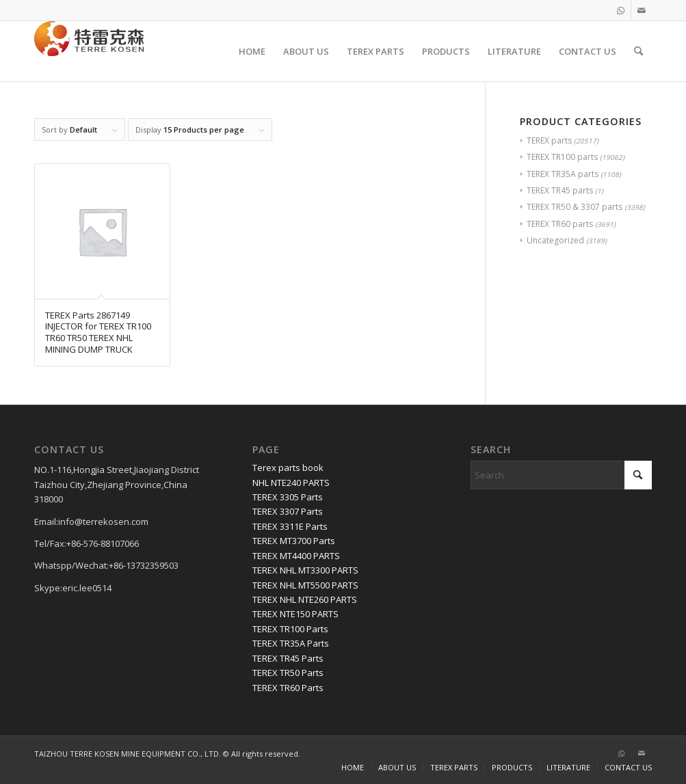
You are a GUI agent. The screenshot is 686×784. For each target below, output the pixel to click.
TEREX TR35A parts (563, 174)
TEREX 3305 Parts (288, 497)
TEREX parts (549, 140)
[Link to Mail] (642, 10)
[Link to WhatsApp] (621, 10)
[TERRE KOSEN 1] (89, 51)
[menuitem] (252, 51)
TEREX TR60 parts (560, 224)
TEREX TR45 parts (560, 190)
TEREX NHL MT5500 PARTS (305, 585)
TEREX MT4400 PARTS (296, 556)
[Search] (638, 51)
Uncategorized (555, 240)
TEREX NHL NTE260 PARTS (305, 599)
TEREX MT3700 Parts (294, 541)
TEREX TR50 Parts (288, 673)
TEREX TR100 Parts (290, 629)
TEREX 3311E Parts (290, 526)
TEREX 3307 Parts (288, 511)
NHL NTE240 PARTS (291, 483)
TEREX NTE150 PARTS (295, 614)
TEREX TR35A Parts (291, 643)
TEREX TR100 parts (562, 157)
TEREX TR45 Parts (288, 658)
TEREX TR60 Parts (288, 688)
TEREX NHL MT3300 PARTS (305, 570)
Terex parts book (288, 468)
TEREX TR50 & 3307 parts (575, 207)
